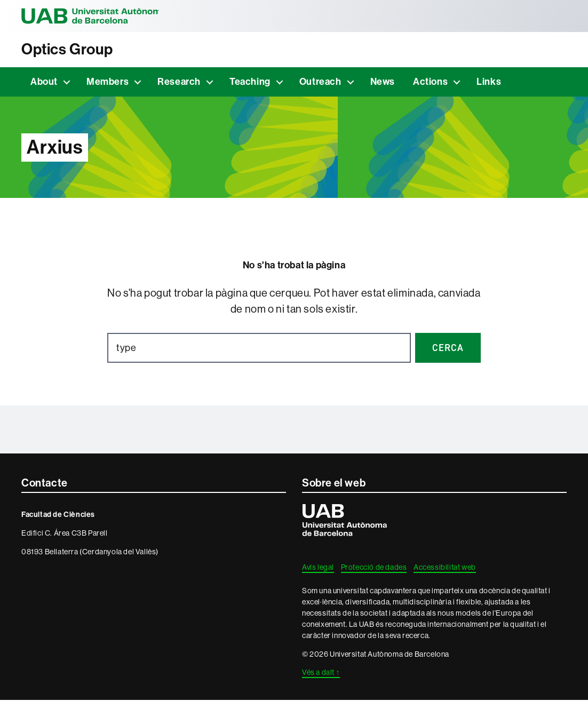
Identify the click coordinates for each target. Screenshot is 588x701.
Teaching (250, 83)
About (44, 83)
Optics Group (70, 50)
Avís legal (318, 568)
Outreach (320, 83)
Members (108, 83)
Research (179, 83)
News (383, 83)
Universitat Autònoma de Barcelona (96, 16)
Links (489, 83)
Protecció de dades (374, 568)
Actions (430, 83)
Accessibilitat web (445, 568)
